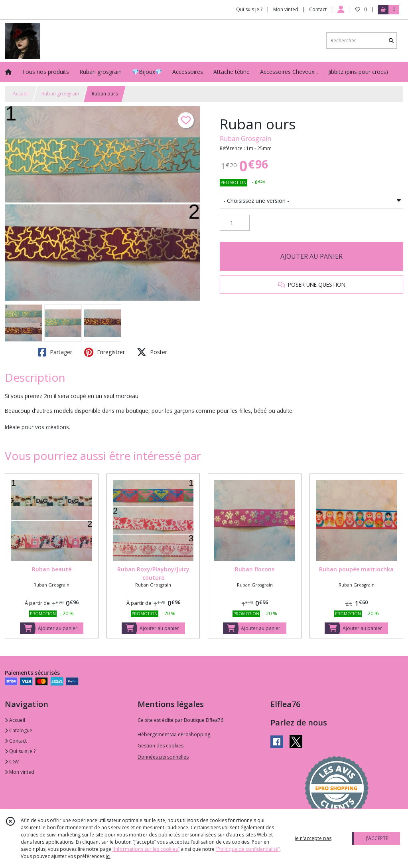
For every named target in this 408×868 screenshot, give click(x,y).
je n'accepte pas (313, 838)
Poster (152, 352)
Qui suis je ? (20, 751)
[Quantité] (235, 223)
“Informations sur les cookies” (146, 849)
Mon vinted (20, 772)
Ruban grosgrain (60, 94)
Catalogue (19, 730)
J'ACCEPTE (377, 838)
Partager (55, 352)
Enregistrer (104, 352)
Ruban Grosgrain (245, 139)
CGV (12, 762)
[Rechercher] (391, 41)
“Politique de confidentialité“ (248, 849)
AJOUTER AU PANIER (311, 256)
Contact (318, 9)
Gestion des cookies (161, 746)
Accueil (21, 94)
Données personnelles (163, 757)
